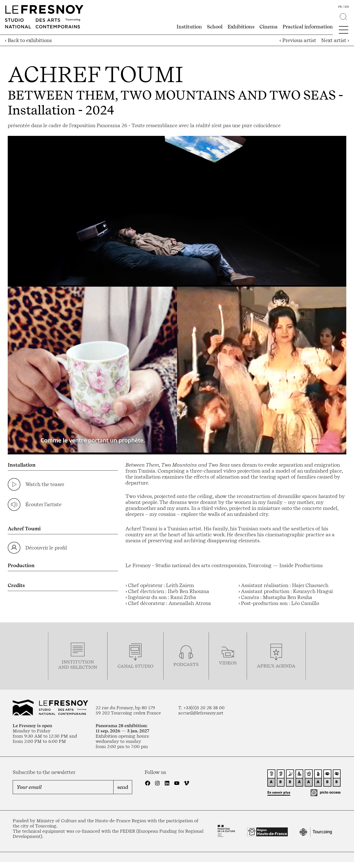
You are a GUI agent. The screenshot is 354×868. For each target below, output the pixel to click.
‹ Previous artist (298, 40)
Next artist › (335, 40)
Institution (189, 27)
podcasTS (186, 664)
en (347, 7)
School (215, 27)
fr (340, 7)
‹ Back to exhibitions (28, 40)
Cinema (268, 27)
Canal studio (135, 666)
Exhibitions (241, 27)
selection (84, 667)
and (64, 667)
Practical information (308, 27)
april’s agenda (276, 666)
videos (228, 663)
